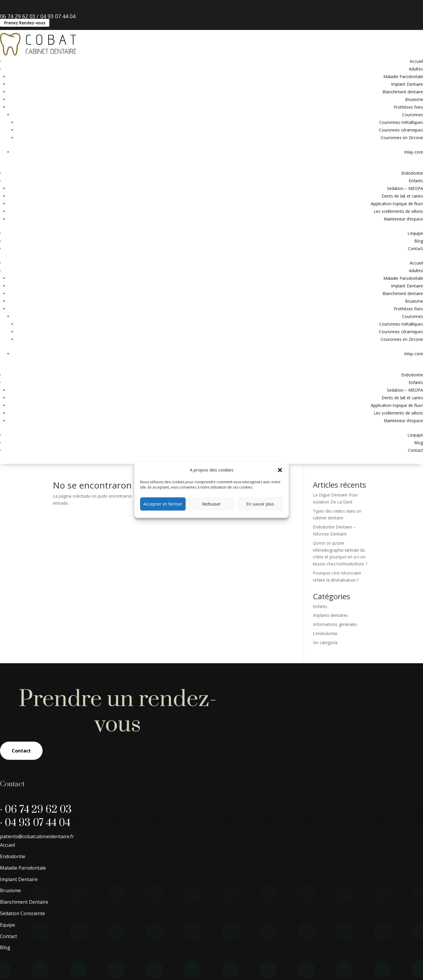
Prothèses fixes (408, 107)
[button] (280, 470)
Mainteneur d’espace (403, 219)
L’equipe (415, 233)
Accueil (416, 61)
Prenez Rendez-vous (25, 23)
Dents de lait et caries (402, 196)
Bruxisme (414, 99)
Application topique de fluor (397, 204)
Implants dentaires (330, 615)
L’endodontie (325, 633)
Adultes (416, 69)
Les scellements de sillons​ (398, 211)
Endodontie (412, 173)
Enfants (416, 181)
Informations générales (335, 624)
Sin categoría (325, 643)
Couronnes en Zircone (402, 138)
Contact (416, 249)
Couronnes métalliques (401, 122)
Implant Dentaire (407, 84)
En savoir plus (260, 504)
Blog (419, 241)
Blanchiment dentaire (403, 92)
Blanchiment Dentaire (24, 902)
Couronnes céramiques (401, 130)
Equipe (7, 925)
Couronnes (413, 115)
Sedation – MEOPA (405, 188)
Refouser (211, 504)
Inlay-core (414, 152)
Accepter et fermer (163, 504)
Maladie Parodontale (403, 76)
